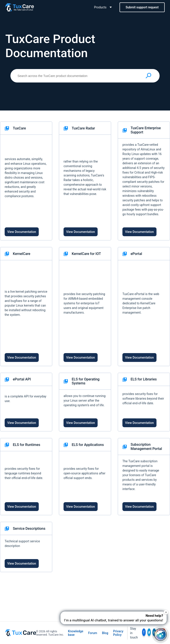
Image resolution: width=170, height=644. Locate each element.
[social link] (144, 633)
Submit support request (142, 7)
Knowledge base (76, 633)
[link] (26, 181)
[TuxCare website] (21, 635)
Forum (93, 633)
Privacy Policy (118, 633)
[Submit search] (148, 76)
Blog (105, 633)
